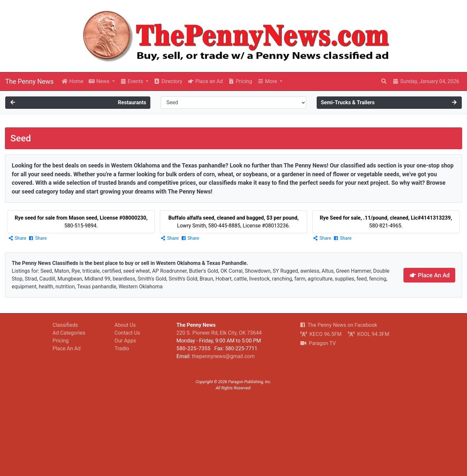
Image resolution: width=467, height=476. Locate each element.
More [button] (268, 81)
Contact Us (127, 333)
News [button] (99, 81)
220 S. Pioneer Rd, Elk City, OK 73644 (219, 333)
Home (72, 81)
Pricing (240, 81)
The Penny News (29, 81)
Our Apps (125, 341)
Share (17, 238)
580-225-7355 (193, 348)
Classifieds (65, 325)
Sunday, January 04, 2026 (426, 81)
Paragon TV (318, 343)
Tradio (122, 348)
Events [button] (132, 81)
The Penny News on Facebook (339, 325)
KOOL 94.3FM (369, 334)
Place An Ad (429, 275)
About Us (125, 325)
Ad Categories (69, 333)
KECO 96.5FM (321, 334)
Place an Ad (205, 81)
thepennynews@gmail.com (223, 356)
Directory (168, 81)
